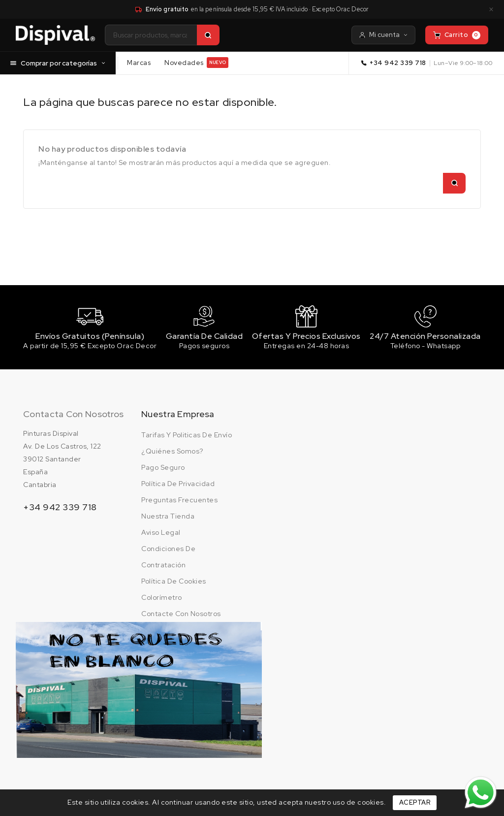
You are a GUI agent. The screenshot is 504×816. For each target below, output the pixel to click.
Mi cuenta (383, 35)
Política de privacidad (178, 485)
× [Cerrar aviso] (491, 9)
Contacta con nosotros (73, 415)
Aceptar (415, 802)
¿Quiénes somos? (172, 453)
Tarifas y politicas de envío (187, 436)
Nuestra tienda (168, 518)
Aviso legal (161, 534)
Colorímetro (162, 599)
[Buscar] (208, 35)
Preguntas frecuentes (179, 501)
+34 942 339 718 (398, 63)
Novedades (196, 63)
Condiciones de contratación (168, 558)
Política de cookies (174, 583)
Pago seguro (163, 469)
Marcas (139, 62)
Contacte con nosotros (181, 615)
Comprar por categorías (58, 63)
